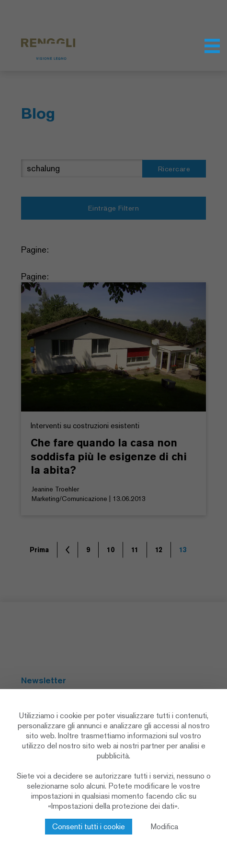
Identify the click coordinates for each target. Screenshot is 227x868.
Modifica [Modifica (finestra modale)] (165, 827)
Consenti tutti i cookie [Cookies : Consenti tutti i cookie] (89, 827)
